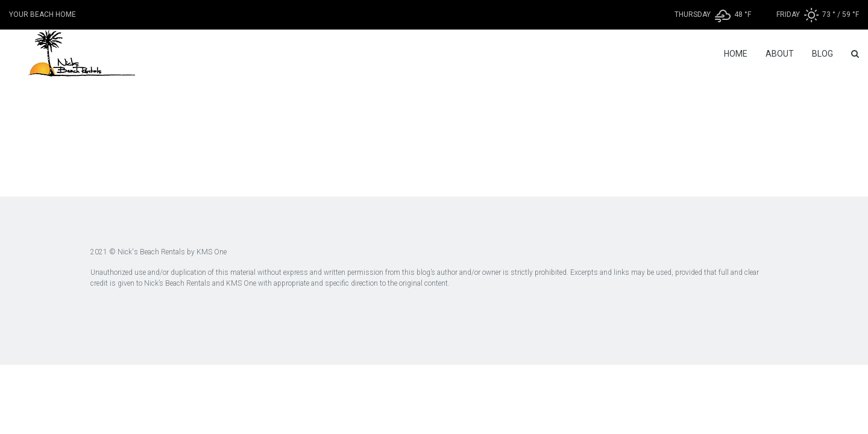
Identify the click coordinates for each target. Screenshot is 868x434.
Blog (822, 54)
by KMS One (206, 252)
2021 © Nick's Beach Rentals (138, 252)
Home (736, 54)
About (780, 54)
